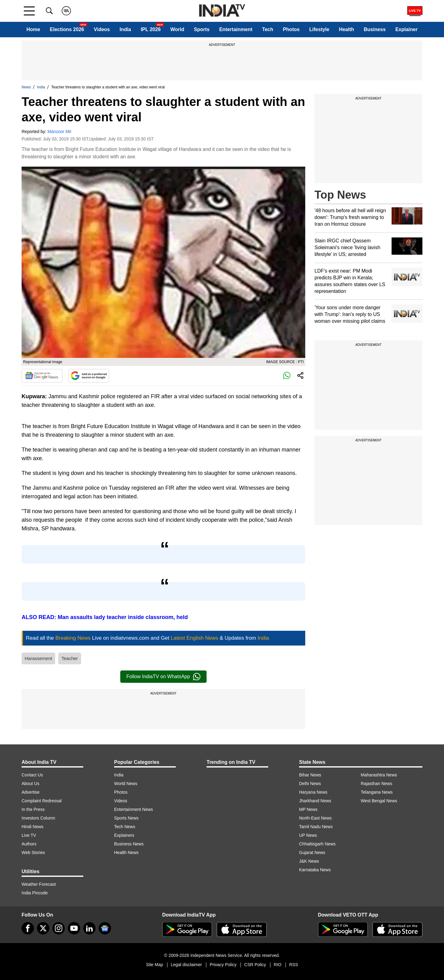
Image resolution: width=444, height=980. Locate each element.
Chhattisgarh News (317, 844)
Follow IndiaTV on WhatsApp (163, 677)
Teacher (70, 658)
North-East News (315, 818)
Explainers (124, 835)
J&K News (309, 861)
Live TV (29, 835)
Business (375, 29)
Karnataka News (315, 870)
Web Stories (33, 852)
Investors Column (38, 818)
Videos (102, 29)
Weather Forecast (39, 884)
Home (33, 29)
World (177, 29)
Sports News (126, 818)
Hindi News (33, 827)
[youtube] (74, 928)
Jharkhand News (315, 801)
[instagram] (59, 928)
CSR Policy (255, 965)
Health (346, 29)
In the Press (33, 809)
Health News (126, 852)
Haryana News (313, 792)
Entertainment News (134, 809)
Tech (268, 29)
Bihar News (310, 775)
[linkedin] (89, 928)
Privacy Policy (223, 965)
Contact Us (32, 775)
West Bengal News (379, 801)
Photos (291, 29)
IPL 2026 (151, 29)
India (125, 29)
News (26, 87)
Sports (202, 29)
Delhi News (310, 784)
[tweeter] (43, 928)
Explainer (406, 29)
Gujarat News (312, 852)
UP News (308, 835)
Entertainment (236, 29)
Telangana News (377, 792)
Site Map (154, 965)
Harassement (38, 658)
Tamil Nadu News (316, 827)
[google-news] (105, 928)
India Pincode (35, 893)
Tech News (125, 827)
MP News (308, 809)
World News (126, 784)
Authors (29, 844)
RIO (278, 965)
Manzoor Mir (60, 132)
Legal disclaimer (186, 965)
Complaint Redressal (42, 801)
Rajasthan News (376, 784)
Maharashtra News (379, 775)
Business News (129, 844)
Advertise (31, 792)
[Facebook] (28, 928)
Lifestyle (319, 29)
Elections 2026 (67, 29)
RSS (294, 965)
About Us (31, 784)
